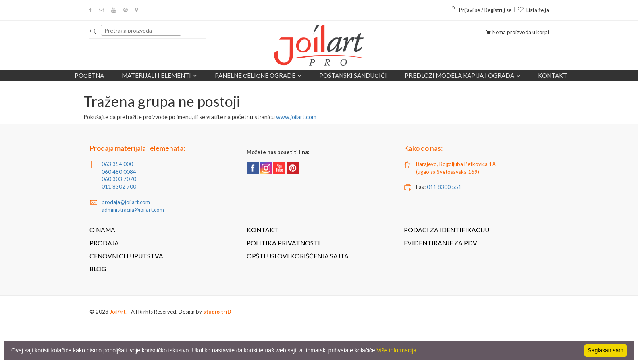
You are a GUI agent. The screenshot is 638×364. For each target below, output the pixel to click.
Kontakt (553, 75)
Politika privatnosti (283, 243)
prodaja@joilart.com (126, 202)
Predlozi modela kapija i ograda (462, 76)
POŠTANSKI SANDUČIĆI (353, 75)
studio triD (217, 312)
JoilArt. (118, 312)
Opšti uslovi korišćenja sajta (298, 256)
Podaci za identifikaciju (447, 230)
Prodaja (104, 243)
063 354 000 (117, 164)
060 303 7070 (119, 179)
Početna (89, 75)
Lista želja (533, 10)
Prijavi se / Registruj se (481, 10)
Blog (98, 269)
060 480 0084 (119, 172)
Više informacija (397, 350)
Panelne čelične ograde (258, 76)
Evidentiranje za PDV (441, 243)
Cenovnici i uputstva (126, 256)
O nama (102, 230)
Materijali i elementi (159, 76)
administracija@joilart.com (133, 210)
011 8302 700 (119, 187)
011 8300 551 (444, 187)
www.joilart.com (296, 117)
